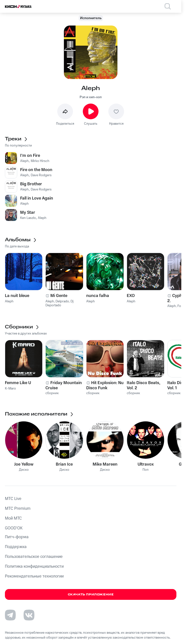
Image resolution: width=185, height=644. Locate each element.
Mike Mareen (105, 464)
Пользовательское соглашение (34, 557)
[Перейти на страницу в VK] (29, 615)
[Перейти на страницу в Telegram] (10, 615)
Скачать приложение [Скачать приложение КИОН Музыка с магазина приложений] (91, 595)
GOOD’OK (14, 528)
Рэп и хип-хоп (91, 97)
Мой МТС (13, 518)
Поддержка (16, 547)
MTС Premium (18, 509)
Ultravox (146, 464)
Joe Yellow (24, 464)
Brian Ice (64, 464)
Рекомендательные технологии (34, 576)
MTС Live (13, 499)
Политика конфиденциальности (34, 566)
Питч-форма (17, 537)
